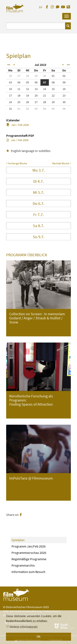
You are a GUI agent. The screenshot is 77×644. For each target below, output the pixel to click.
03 (10, 82)
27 (19, 76)
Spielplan (18, 540)
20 (36, 95)
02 (64, 76)
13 (36, 89)
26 (10, 76)
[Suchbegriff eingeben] (36, 26)
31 (10, 109)
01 (53, 76)
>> (68, 65)
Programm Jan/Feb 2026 (29, 546)
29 (36, 76)
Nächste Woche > (61, 163)
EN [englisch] (41, 7)
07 (45, 82)
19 (28, 95)
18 (19, 95)
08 (53, 82)
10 (10, 89)
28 (28, 76)
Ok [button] (38, 637)
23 (64, 95)
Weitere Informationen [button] (24, 627)
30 (45, 76)
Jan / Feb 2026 (18, 125)
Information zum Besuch (28, 572)
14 (45, 89)
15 (53, 89)
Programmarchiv (23, 565)
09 (64, 82)
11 (19, 89)
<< (9, 65)
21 (45, 95)
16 (64, 89)
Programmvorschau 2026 (29, 553)
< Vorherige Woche (17, 163)
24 (10, 102)
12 (28, 89)
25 (19, 102)
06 (36, 82)
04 (19, 82)
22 (53, 95)
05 (28, 82)
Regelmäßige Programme (29, 559)
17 (10, 95)
